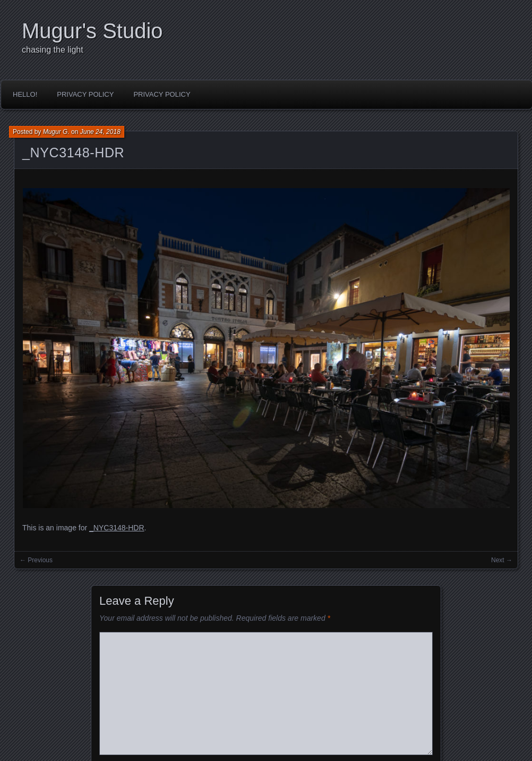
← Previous (36, 560)
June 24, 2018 (100, 132)
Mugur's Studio (92, 31)
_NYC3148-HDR (73, 153)
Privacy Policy (85, 94)
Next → (502, 560)
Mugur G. (56, 132)
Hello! (25, 94)
